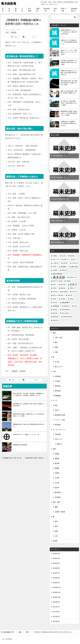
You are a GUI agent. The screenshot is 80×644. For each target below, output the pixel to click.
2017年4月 (56, 621)
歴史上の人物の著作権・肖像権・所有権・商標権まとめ (69, 92)
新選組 (38, 10)
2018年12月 (57, 587)
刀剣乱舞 (58, 434)
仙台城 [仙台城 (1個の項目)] (64, 256)
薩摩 (16, 10)
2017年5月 (56, 617)
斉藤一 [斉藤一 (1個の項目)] (55, 285)
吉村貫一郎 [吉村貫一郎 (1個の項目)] (66, 259)
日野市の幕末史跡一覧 (58, 177)
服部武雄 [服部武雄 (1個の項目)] (63, 288)
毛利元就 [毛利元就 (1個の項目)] (70, 295)
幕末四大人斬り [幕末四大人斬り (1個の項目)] (73, 277)
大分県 (57, 478)
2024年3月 (56, 563)
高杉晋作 (58, 386)
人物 (54, 371)
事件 (7, 32)
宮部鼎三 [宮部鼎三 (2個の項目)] (64, 267)
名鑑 (54, 333)
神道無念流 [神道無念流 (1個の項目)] (66, 306)
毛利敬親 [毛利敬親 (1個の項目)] (63, 299)
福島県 (57, 459)
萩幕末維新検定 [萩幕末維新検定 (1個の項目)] (66, 310)
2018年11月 (57, 592)
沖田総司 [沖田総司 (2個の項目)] (56, 306)
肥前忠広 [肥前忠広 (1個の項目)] (55, 310)
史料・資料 (56, 502)
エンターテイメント (59, 430)
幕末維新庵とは (74, 10)
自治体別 (58, 497)
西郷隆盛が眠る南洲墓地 (20, 445)
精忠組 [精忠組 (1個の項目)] (75, 306)
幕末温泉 (58, 425)
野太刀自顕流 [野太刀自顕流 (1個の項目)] (65, 313)
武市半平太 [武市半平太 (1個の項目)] (75, 292)
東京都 (57, 463)
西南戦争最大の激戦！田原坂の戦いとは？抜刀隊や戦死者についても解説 (29, 415)
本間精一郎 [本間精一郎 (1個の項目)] (73, 288)
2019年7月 (56, 573)
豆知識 (55, 541)
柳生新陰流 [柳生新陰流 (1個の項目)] (65, 292)
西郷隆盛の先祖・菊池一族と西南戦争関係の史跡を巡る (29, 425)
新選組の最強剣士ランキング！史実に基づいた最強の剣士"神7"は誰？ (69, 32)
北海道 (57, 454)
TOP (9, 632)
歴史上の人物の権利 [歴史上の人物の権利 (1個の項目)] (58, 295)
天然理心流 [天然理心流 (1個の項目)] (75, 263)
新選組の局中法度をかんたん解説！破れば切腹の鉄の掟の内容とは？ (69, 73)
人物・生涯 (58, 338)
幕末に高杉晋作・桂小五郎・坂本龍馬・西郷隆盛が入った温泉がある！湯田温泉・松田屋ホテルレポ (29, 394)
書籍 (56, 507)
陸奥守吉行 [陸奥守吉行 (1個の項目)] (56, 320)
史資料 (55, 10)
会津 (9, 10)
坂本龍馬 (58, 391)
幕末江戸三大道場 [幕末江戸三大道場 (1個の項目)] (57, 281)
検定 (56, 405)
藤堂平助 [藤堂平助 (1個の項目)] (55, 313)
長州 (3, 10)
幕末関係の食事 (60, 415)
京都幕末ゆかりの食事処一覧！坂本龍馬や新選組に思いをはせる (69, 123)
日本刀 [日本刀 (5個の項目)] (73, 285)
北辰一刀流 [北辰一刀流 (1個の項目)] (56, 259)
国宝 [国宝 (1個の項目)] (74, 259)
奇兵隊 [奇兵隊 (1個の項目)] (55, 267)
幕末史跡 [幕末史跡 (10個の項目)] (59, 277)
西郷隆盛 (14, 32)
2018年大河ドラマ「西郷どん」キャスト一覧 (26, 435)
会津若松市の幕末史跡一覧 (60, 199)
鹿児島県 (58, 492)
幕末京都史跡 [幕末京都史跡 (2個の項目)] (58, 274)
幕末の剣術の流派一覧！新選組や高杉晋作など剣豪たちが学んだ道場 (69, 83)
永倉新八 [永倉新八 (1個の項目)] (72, 299)
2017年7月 (56, 607)
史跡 (54, 449)
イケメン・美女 (60, 420)
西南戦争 (23, 371)
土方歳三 (58, 381)
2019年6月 (56, 578)
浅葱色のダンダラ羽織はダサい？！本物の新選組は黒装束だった (69, 42)
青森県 (57, 468)
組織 (56, 347)
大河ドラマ (58, 439)
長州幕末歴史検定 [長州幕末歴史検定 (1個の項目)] (68, 317)
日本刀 (57, 410)
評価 (56, 352)
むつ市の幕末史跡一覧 (58, 156)
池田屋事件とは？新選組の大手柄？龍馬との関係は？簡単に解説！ (29, 405)
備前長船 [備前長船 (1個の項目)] (72, 256)
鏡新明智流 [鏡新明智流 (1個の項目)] (56, 317)
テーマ (55, 400)
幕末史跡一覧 (47, 10)
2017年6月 (56, 612)
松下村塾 (30, 10)
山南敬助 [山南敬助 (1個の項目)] (55, 270)
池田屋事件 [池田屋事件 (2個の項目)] (66, 303)
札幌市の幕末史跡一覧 (58, 221)
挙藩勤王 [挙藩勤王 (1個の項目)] (69, 281)
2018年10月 (57, 597)
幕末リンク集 (64, 10)
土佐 (22, 10)
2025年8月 (56, 554)
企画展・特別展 (60, 512)
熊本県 (57, 488)
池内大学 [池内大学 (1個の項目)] (55, 302)
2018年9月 (56, 602)
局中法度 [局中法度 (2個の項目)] (74, 267)
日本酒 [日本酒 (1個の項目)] (55, 288)
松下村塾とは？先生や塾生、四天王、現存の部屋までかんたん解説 (69, 103)
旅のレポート (59, 367)
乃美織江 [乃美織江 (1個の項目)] (55, 256)
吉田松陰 (58, 376)
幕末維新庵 (9, 3)
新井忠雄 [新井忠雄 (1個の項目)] (63, 285)
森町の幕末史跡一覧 (57, 242)
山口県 (57, 483)
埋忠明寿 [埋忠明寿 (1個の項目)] (65, 263)
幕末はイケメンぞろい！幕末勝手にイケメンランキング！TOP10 (69, 52)
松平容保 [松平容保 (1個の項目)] (55, 292)
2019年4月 (56, 583)
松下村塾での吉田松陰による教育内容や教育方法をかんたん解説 (69, 62)
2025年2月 (56, 558)
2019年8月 (56, 568)
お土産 (57, 362)
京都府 (57, 473)
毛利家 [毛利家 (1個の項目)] (55, 299)
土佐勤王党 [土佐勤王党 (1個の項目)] (56, 263)
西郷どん (60, 444)
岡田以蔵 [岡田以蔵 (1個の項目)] (64, 270)
